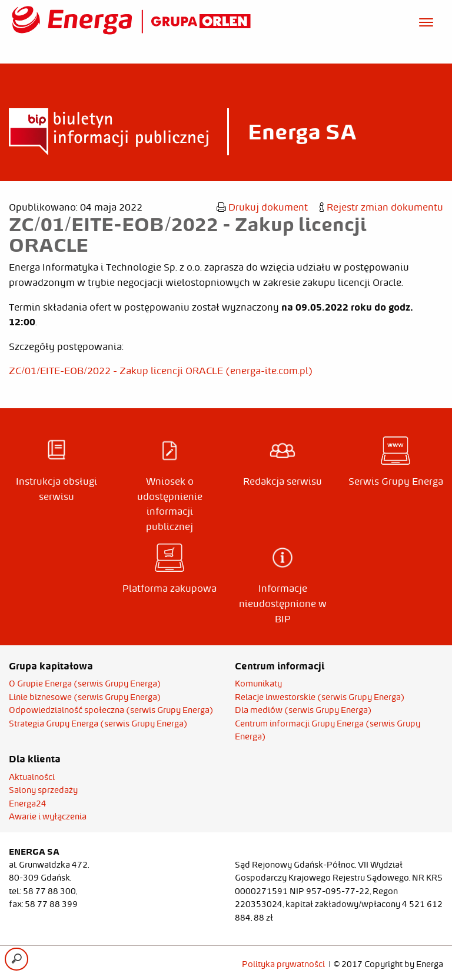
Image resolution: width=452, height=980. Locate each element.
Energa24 (28, 804)
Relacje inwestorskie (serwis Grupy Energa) (320, 697)
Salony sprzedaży (43, 790)
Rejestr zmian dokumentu (381, 207)
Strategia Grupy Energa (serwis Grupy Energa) (98, 724)
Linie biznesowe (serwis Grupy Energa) (85, 697)
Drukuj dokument (262, 207)
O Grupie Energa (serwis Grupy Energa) (85, 684)
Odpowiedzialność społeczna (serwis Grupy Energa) (111, 710)
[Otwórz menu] (426, 21)
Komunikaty (258, 684)
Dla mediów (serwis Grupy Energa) (303, 710)
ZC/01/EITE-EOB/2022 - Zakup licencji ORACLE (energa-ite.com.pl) (161, 371)
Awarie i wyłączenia (48, 816)
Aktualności (32, 777)
